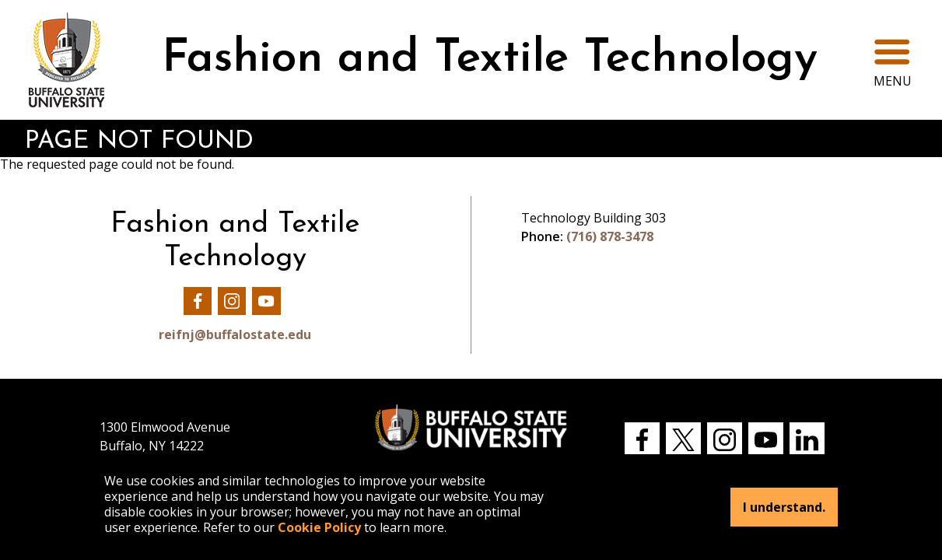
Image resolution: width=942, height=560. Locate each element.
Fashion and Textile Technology (490, 59)
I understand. (784, 507)
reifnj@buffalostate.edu (235, 334)
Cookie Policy (319, 527)
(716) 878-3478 (610, 236)
